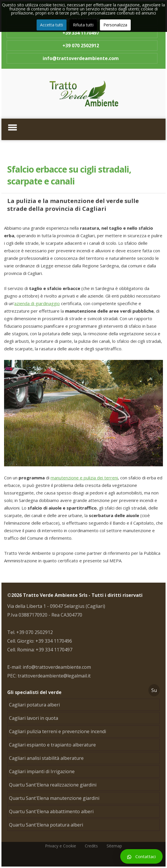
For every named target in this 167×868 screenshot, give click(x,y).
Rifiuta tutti (83, 25)
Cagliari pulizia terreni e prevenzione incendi (58, 731)
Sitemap (114, 846)
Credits (91, 846)
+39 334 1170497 (81, 33)
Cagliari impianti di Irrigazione (42, 771)
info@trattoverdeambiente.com (81, 58)
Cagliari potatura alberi (34, 705)
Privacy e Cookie (61, 846)
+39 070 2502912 (81, 46)
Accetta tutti (52, 25)
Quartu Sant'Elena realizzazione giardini (53, 785)
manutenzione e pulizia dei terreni (84, 478)
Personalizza (115, 25)
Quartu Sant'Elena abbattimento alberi (51, 811)
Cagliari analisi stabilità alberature (46, 758)
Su (154, 690)
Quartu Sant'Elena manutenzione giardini (54, 798)
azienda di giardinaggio (37, 303)
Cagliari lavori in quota (34, 718)
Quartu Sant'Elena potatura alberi (46, 825)
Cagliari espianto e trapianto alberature (52, 745)
